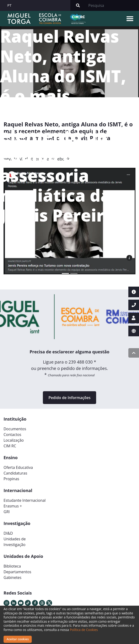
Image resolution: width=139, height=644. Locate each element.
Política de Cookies (84, 630)
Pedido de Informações (69, 398)
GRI (7, 512)
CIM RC (10, 446)
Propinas (11, 479)
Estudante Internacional (25, 500)
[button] (13, 223)
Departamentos (17, 572)
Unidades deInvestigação (15, 542)
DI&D (8, 533)
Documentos (15, 429)
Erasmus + (13, 506)
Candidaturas (15, 473)
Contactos (12, 435)
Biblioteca (12, 566)
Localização (14, 440)
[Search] (112, 5)
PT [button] (9, 5)
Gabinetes (12, 577)
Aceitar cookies (18, 639)
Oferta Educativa (18, 467)
